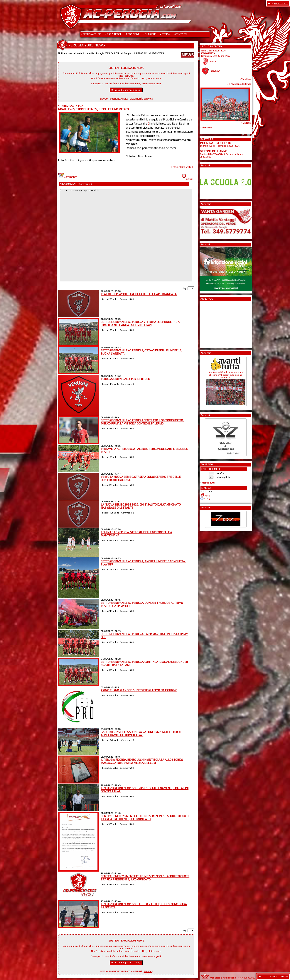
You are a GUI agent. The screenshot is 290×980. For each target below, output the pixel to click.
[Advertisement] (211, 323)
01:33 (207, 499)
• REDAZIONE (132, 34)
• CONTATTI (180, 34)
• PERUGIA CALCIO (91, 34)
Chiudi (188, 179)
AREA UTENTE (281, 3)
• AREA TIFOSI (113, 34)
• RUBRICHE (150, 34)
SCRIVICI (148, 99)
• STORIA (165, 34)
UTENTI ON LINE (280, 977)
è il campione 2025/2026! (220, 146)
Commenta (68, 177)
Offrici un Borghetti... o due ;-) (126, 90)
